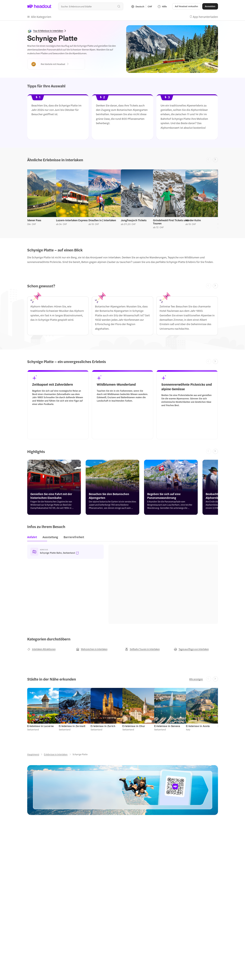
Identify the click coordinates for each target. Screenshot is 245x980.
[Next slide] (215, 160)
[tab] (33, 538)
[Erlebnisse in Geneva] (167, 726)
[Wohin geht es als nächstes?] (91, 6)
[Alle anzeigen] (196, 679)
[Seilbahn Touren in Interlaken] (142, 649)
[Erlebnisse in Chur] (134, 726)
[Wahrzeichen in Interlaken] (92, 649)
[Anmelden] (210, 6)
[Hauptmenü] (33, 754)
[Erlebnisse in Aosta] (198, 726)
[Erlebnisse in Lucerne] (41, 726)
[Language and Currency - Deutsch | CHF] (142, 6)
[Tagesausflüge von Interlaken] (191, 649)
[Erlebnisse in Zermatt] (72, 726)
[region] (123, 118)
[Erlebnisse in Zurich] (103, 726)
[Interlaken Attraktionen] (41, 649)
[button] (186, 6)
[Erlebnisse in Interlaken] (56, 754)
